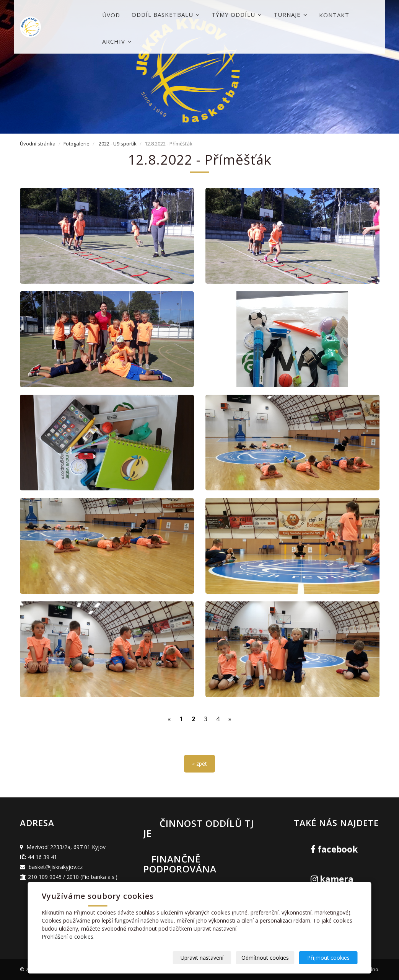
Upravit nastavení (202, 958)
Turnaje (291, 15)
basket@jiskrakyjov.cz (56, 867)
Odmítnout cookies (265, 958)
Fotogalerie (77, 144)
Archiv (117, 41)
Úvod (111, 15)
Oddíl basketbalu (166, 15)
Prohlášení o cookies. (68, 937)
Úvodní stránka (38, 144)
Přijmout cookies (328, 958)
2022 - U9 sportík (118, 144)
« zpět (199, 764)
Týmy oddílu (237, 15)
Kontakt (334, 15)
